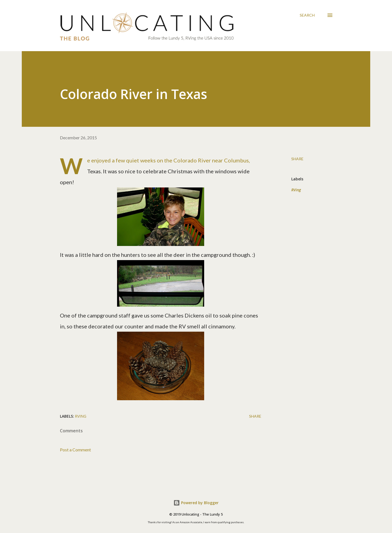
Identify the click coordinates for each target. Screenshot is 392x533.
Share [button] (297, 159)
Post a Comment (75, 450)
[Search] (307, 15)
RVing (296, 190)
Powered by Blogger (196, 503)
